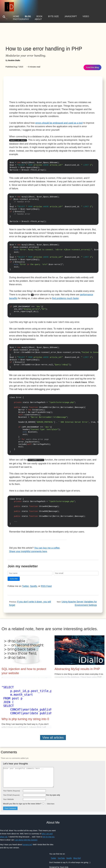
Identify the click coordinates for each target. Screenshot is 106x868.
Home (16, 16)
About (38, 19)
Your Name (11, 780)
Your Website (8, 789)
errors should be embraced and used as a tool (59, 123)
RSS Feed (46, 576)
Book (39, 16)
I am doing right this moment (26, 830)
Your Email (11, 785)
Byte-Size (53, 16)
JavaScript (71, 16)
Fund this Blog (92, 67)
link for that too (48, 827)
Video (86, 16)
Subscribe (14, 569)
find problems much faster (65, 294)
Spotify (34, 576)
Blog (28, 16)
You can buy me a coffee (47, 538)
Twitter (25, 576)
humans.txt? (27, 834)
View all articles (53, 727)
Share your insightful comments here (28, 541)
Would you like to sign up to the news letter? (29, 793)
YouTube (61, 848)
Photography (21, 19)
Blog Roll (77, 848)
